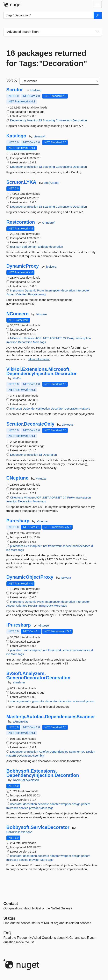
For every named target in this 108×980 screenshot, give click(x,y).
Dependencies (59, 752)
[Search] (98, 15)
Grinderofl (49, 223)
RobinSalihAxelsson (26, 780)
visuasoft (40, 136)
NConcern (18, 314)
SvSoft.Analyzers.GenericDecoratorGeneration (38, 676)
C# (65, 338)
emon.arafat (52, 183)
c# (25, 546)
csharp (32, 546)
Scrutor (15, 90)
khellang (36, 90)
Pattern (11, 755)
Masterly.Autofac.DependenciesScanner (51, 717)
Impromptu (17, 290)
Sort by (12, 80)
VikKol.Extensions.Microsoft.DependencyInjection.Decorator (42, 371)
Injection (33, 120)
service (67, 546)
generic (90, 701)
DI (40, 120)
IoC (83, 752)
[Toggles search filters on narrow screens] (97, 32)
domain (32, 247)
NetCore (85, 408)
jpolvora (51, 267)
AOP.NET (56, 338)
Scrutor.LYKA (21, 182)
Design (91, 752)
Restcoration (21, 222)
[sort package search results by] (59, 81)
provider (34, 808)
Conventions (64, 120)
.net (45, 546)
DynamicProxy (23, 266)
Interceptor (83, 290)
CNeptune (17, 478)
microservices (82, 546)
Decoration (80, 120)
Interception (53, 290)
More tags (39, 342)
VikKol (17, 378)
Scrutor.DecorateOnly (30, 424)
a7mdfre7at (20, 721)
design (76, 804)
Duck (50, 606)
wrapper (66, 804)
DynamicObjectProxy (30, 577)
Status (9, 918)
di (92, 546)
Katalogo (16, 136)
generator (38, 701)
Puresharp (18, 521)
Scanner (74, 752)
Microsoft (16, 408)
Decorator (57, 408)
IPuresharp (19, 625)
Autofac (44, 752)
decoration (56, 247)
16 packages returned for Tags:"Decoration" (47, 58)
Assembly (38, 755)
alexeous (68, 425)
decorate (43, 804)
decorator (51, 701)
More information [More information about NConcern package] (39, 359)
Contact (11, 904)
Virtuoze (42, 314)
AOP (38, 338)
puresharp (17, 546)
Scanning (49, 120)
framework (55, 546)
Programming (37, 294)
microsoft (12, 808)
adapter (55, 804)
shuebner (19, 682)
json (18, 247)
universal (79, 701)
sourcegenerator (21, 701)
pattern (86, 804)
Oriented (22, 294)
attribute (43, 247)
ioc (8, 550)
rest (13, 247)
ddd (24, 247)
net (40, 546)
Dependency (18, 120)
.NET (46, 338)
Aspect (11, 294)
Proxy (41, 290)
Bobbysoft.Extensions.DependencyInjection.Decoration (43, 773)
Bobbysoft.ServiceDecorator (38, 827)
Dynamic (31, 290)
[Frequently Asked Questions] (7, 933)
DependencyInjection (36, 408)
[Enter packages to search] (49, 15)
